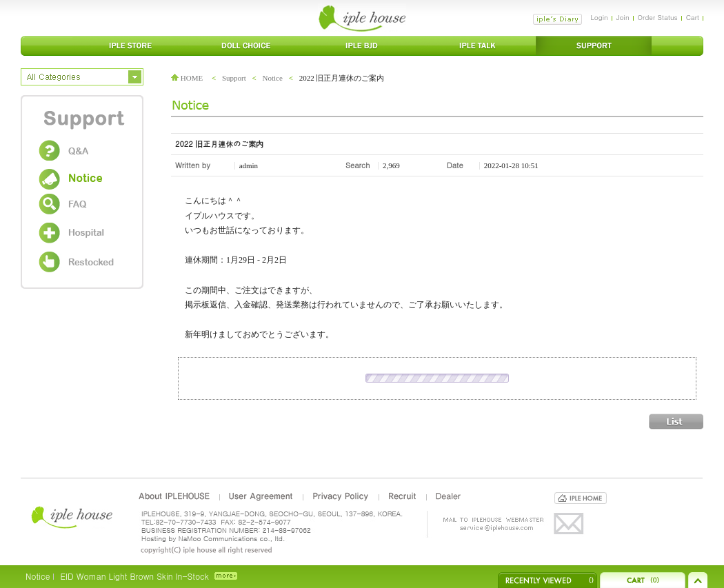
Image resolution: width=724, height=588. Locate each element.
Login (599, 17)
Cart (693, 17)
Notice (273, 78)
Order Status (658, 17)
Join (623, 17)
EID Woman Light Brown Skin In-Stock (134, 576)
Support (234, 78)
